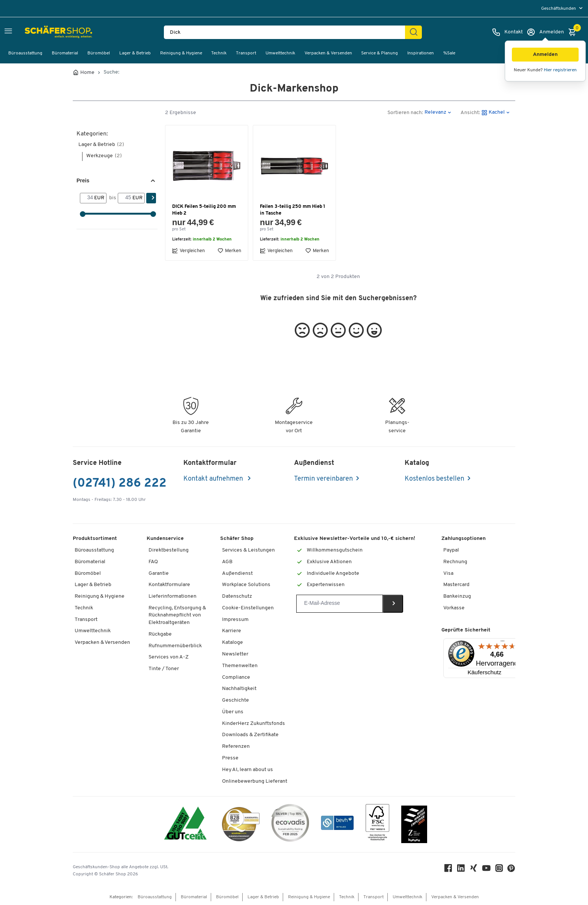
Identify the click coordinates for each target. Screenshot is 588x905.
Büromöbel (99, 53)
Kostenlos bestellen (434, 479)
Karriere (232, 631)
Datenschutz (237, 596)
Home (87, 73)
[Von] (87, 198)
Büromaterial (65, 53)
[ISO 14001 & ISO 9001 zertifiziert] (185, 824)
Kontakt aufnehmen (214, 479)
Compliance (236, 677)
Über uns (233, 712)
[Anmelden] (545, 32)
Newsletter (235, 654)
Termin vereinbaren (323, 479)
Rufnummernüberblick (175, 646)
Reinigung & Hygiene (181, 53)
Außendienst (237, 574)
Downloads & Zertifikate (250, 735)
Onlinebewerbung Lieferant (255, 781)
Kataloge (232, 643)
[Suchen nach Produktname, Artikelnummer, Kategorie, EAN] (287, 32)
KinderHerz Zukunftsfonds (253, 724)
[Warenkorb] (574, 32)
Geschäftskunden (559, 9)
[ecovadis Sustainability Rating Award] (290, 824)
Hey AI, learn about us (247, 770)
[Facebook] (448, 870)
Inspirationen (421, 53)
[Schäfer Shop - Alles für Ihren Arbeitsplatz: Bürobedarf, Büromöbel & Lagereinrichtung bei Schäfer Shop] (42, 32)
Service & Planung (379, 53)
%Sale (449, 53)
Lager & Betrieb (135, 53)
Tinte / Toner (164, 669)
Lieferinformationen (172, 596)
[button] (545, 55)
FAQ (153, 562)
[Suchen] (414, 32)
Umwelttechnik (280, 53)
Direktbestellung (169, 550)
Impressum (235, 620)
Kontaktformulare (169, 585)
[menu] (563, 8)
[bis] (125, 198)
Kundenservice (165, 539)
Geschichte (235, 700)
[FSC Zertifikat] (377, 824)
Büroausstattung (25, 53)
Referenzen (236, 746)
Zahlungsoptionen (463, 539)
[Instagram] (499, 870)
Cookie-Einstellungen (248, 608)
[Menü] (502, 643)
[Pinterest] (511, 870)
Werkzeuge (104, 156)
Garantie (159, 574)
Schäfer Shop (237, 539)
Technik (219, 53)
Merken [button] (229, 251)
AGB (227, 562)
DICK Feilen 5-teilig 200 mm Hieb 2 (204, 210)
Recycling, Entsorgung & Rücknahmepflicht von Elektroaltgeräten (177, 615)
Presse (230, 758)
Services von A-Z (169, 657)
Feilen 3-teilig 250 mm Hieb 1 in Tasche (292, 210)
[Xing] (474, 870)
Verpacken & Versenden (328, 53)
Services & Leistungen (248, 550)
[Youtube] (487, 870)
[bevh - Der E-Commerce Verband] (337, 824)
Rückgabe (160, 634)
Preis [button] (83, 180)
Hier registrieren (560, 70)
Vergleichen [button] (188, 251)
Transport (246, 53)
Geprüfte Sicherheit (466, 630)
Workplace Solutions (246, 585)
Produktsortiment (95, 539)
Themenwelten (240, 666)
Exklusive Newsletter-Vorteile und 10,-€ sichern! (355, 539)
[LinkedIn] (461, 870)
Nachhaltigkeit (239, 689)
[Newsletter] (340, 604)
